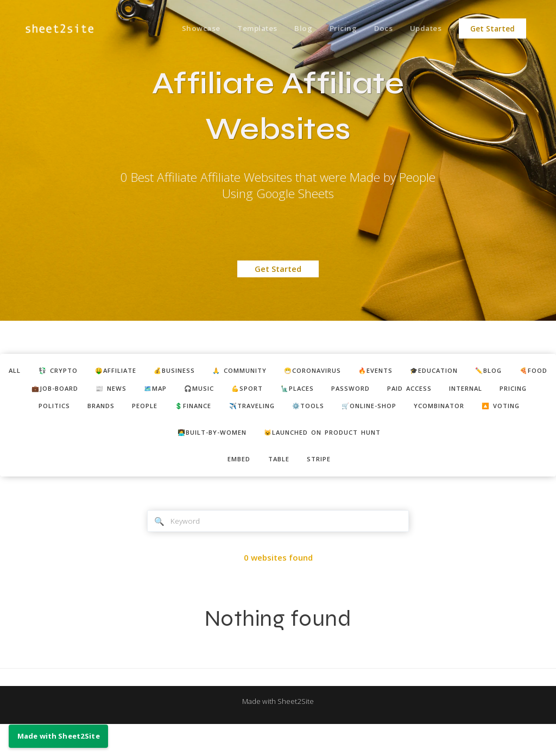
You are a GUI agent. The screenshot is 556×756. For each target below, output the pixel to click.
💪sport (382, 391)
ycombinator (289, 431)
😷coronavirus (367, 372)
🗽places (438, 391)
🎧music (328, 391)
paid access (54, 411)
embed (235, 488)
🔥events (438, 372)
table (279, 488)
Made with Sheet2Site (278, 733)
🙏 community (285, 372)
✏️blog (56, 391)
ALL (32, 372)
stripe (324, 488)
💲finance (381, 411)
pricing (172, 411)
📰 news (229, 391)
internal (117, 411)
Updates (424, 29)
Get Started (492, 29)
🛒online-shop (209, 431)
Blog (293, 29)
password (497, 391)
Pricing (336, 29)
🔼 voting (359, 431)
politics (225, 411)
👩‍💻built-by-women (204, 459)
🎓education (504, 372)
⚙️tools (511, 411)
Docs (379, 29)
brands (277, 411)
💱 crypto (80, 372)
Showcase (185, 29)
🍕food (106, 391)
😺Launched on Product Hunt (328, 459)
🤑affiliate (145, 372)
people (326, 411)
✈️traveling (448, 411)
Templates (245, 29)
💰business (211, 372)
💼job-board (167, 391)
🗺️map (279, 391)
